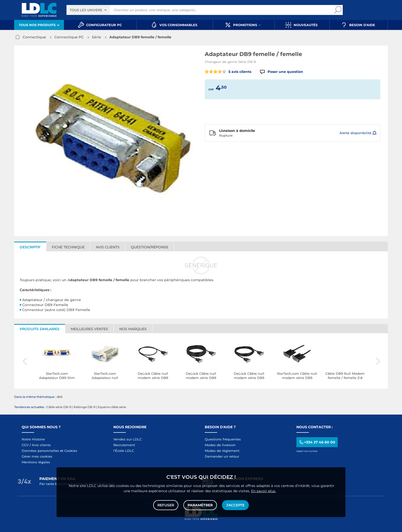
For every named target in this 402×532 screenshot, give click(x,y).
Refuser (166, 505)
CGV (25, 445)
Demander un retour (222, 456)
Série (97, 37)
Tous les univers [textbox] (86, 10)
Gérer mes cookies (37, 456)
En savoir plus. (264, 491)
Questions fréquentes (223, 439)
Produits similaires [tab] (40, 329)
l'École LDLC (124, 451)
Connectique (34, 37)
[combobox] (88, 10)
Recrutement (124, 445)
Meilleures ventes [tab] (89, 329)
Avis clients (108, 247)
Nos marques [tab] (133, 329)
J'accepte (235, 505)
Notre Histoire (33, 439)
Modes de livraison (220, 445)
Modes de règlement (222, 451)
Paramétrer (200, 505)
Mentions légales (36, 462)
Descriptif (30, 247)
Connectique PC (69, 37)
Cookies (71, 451)
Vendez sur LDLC (128, 439)
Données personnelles (40, 451)
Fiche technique (68, 247)
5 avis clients (228, 72)
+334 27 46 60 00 (317, 442)
